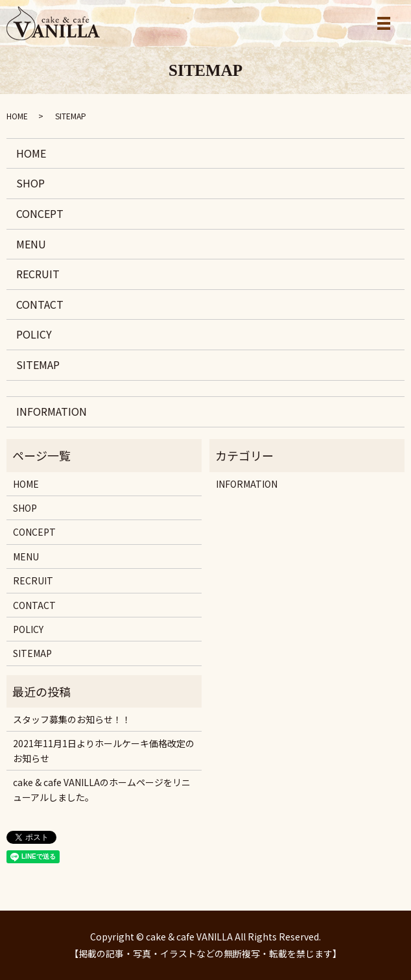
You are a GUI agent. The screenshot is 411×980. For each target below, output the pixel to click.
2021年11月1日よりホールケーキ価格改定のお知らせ (104, 750)
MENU (31, 244)
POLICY (34, 334)
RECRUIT (38, 274)
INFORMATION (52, 411)
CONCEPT (40, 213)
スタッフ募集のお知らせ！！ (72, 719)
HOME (17, 116)
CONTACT (40, 304)
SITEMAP (38, 365)
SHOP (30, 183)
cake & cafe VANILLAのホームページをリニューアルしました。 (102, 789)
